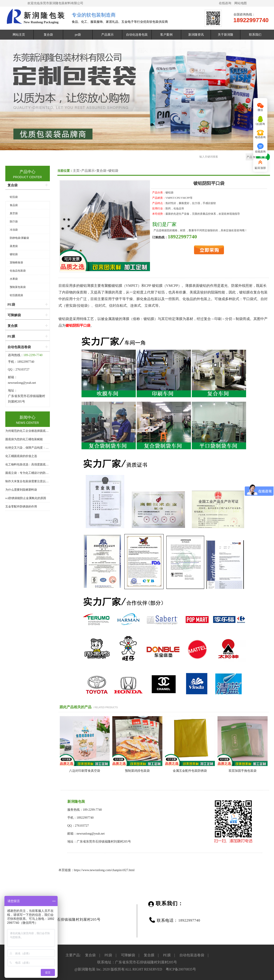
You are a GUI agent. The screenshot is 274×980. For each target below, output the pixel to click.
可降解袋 (14, 315)
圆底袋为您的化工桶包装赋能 (24, 439)
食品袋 (14, 205)
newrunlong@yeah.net (22, 383)
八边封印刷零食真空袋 (85, 771)
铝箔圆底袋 (16, 295)
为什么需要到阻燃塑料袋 (21, 490)
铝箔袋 (14, 197)
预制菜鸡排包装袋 (137, 771)
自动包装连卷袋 (19, 347)
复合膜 (13, 326)
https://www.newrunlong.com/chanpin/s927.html (104, 870)
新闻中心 (27, 417)
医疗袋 (14, 222)
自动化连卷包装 (137, 35)
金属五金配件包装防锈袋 (190, 771)
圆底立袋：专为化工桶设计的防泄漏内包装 (33, 473)
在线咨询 (225, 3)
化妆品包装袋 (18, 271)
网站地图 (241, 3)
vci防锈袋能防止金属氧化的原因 (26, 498)
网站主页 (19, 35)
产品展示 (107, 35)
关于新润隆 (225, 35)
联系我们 (255, 35)
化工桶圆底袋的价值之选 (21, 456)
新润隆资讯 (196, 35)
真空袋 (14, 213)
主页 (76, 171)
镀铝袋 (113, 171)
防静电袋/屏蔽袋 (19, 238)
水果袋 (14, 279)
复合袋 (48, 35)
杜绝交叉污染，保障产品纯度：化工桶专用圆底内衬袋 (40, 448)
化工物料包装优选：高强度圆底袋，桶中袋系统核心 (38, 464)
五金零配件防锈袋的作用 (21, 506)
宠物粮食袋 (16, 262)
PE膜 (11, 336)
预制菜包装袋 (18, 287)
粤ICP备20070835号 (181, 969)
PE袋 (11, 305)
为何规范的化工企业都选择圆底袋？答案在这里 (36, 431)
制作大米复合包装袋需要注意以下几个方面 (33, 481)
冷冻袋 (14, 230)
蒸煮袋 (14, 246)
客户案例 (166, 35)
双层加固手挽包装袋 (243, 771)
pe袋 (78, 35)
